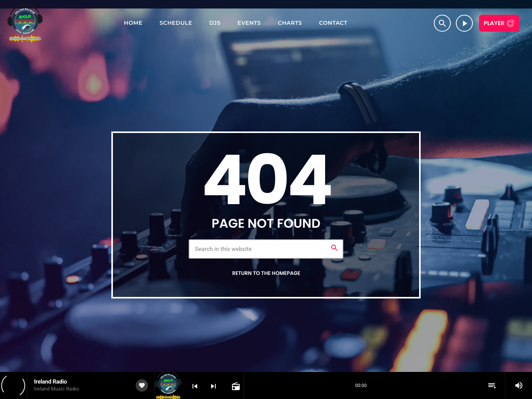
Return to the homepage (266, 273)
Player (494, 23)
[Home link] (25, 23)
